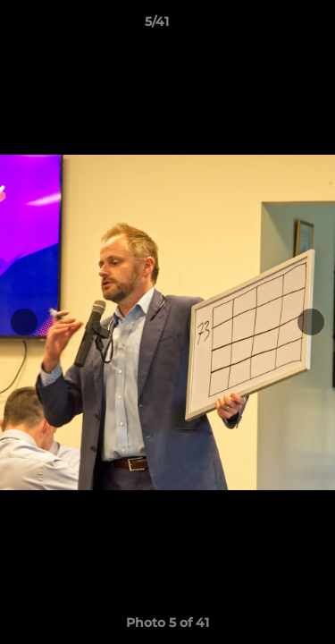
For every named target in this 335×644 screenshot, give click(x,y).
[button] (271, 26)
